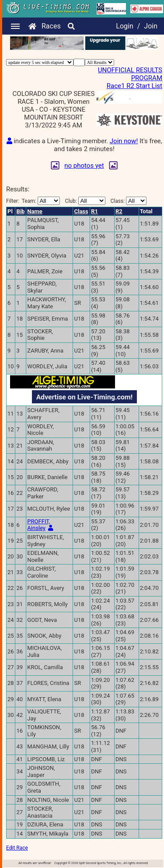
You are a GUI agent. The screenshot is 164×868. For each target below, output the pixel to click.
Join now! (124, 141)
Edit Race (17, 848)
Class (81, 211)
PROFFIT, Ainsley (38, 525)
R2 (119, 211)
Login (124, 26)
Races (51, 26)
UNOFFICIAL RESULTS (130, 70)
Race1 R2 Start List (134, 86)
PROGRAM (147, 78)
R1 (94, 211)
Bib (20, 211)
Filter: (33, 201)
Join (151, 26)
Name (35, 211)
